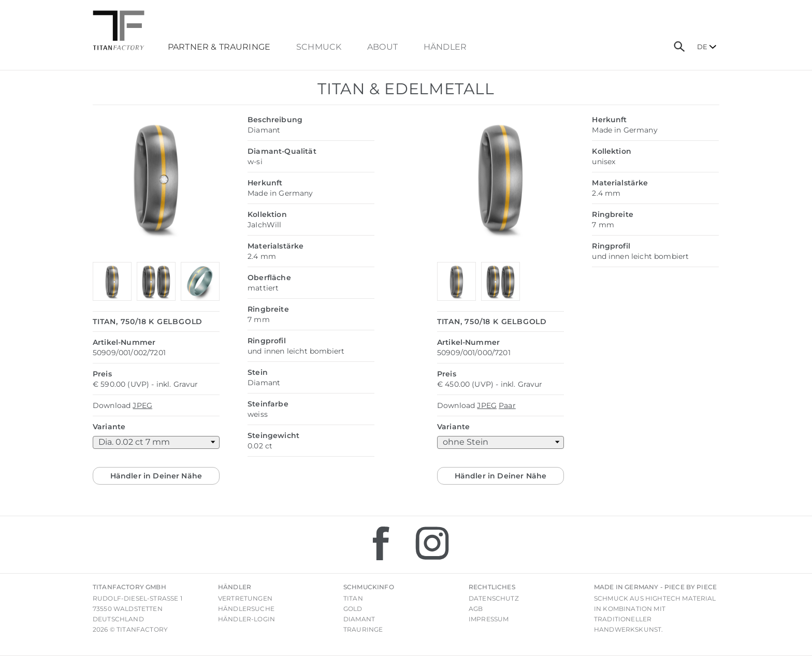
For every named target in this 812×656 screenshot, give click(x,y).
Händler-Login (247, 619)
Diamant (359, 619)
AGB (476, 609)
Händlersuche (246, 609)
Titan (353, 598)
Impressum (489, 619)
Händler (445, 47)
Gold (353, 609)
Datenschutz (494, 598)
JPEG (142, 405)
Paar (507, 405)
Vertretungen (245, 598)
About (382, 47)
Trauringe (363, 629)
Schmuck (319, 47)
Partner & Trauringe (219, 47)
